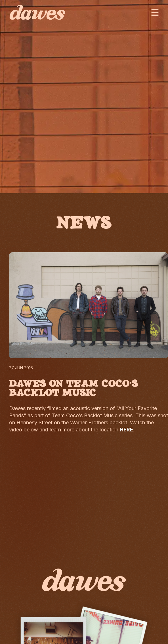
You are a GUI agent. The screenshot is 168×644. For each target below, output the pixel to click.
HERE (126, 430)
